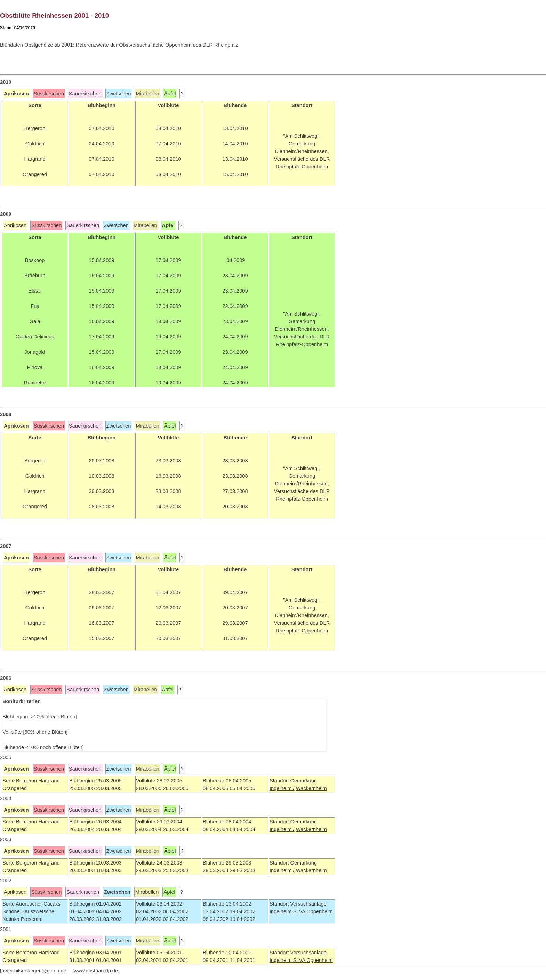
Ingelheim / (282, 788)
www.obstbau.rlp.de (96, 971)
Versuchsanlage (308, 904)
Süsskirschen (49, 94)
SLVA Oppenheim (313, 911)
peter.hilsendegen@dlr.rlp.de (34, 971)
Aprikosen (15, 225)
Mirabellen (147, 94)
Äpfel (170, 94)
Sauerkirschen (85, 94)
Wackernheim (311, 788)
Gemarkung (303, 781)
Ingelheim (281, 911)
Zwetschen (119, 94)
